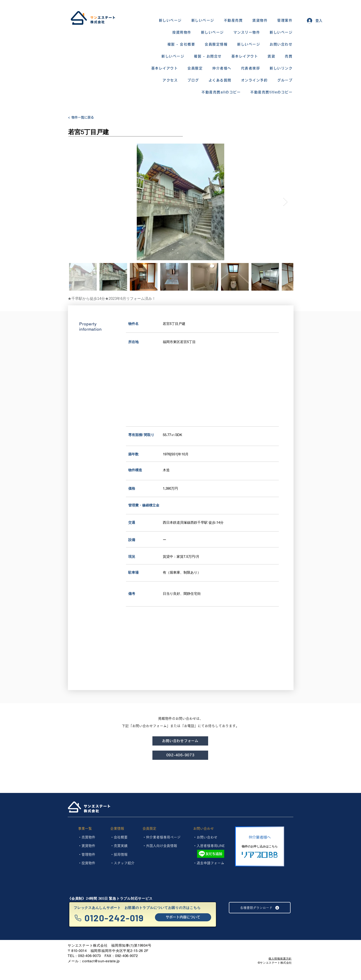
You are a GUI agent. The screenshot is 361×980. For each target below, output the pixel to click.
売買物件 (88, 837)
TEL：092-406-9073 (84, 956)
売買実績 (121, 846)
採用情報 (121, 854)
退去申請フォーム (210, 863)
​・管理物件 (87, 854)
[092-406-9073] (180, 755)
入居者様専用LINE (211, 846)
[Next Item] (285, 202)
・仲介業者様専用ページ (162, 837)
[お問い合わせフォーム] (180, 741)
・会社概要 (119, 837)
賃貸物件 (88, 846)
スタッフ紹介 (124, 863)
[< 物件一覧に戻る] (84, 118)
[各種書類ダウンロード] (260, 908)
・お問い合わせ (205, 837)
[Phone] (78, 918)
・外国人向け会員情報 (160, 846)
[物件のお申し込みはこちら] (260, 846)
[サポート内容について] (183, 917)
